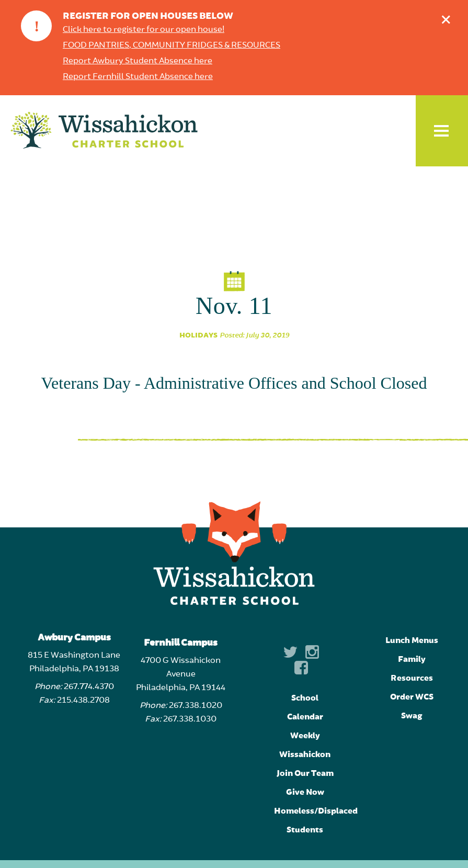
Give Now (305, 792)
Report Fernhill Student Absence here (138, 77)
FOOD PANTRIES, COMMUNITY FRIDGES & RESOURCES (172, 46)
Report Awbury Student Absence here (138, 61)
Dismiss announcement (448, 17)
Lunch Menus (412, 640)
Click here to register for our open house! (144, 30)
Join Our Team (305, 773)
